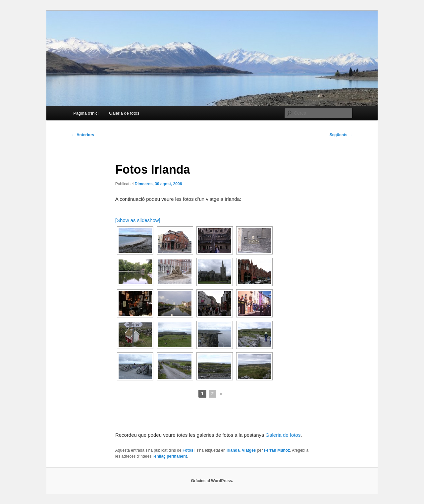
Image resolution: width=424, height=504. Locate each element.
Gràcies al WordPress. (212, 481)
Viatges (249, 450)
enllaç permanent (171, 456)
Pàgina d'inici (86, 113)
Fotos (188, 450)
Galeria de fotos (124, 113)
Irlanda (233, 450)
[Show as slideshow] (138, 220)
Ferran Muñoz (277, 450)
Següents (341, 135)
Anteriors (83, 135)
